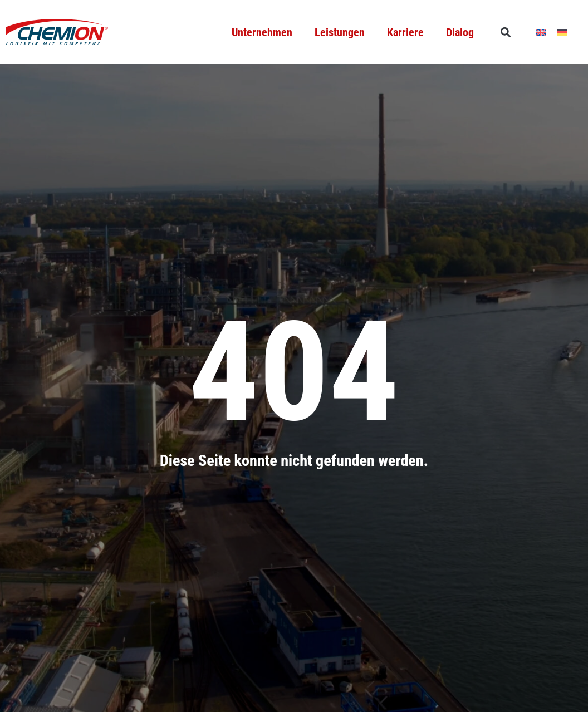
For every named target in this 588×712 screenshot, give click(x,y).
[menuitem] (541, 32)
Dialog (460, 32)
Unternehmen (262, 32)
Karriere (405, 32)
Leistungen (340, 32)
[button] (505, 32)
